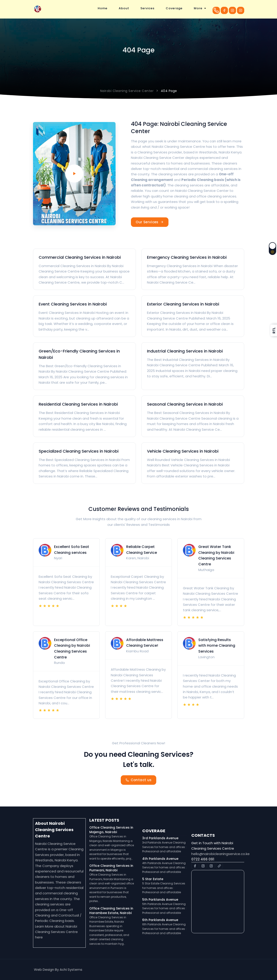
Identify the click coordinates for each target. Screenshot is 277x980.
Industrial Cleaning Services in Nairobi (185, 351)
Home (103, 8)
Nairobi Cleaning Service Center (127, 91)
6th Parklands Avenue (160, 920)
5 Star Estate (153, 879)
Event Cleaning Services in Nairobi (73, 304)
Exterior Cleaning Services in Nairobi (183, 304)
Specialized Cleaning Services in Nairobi (79, 451)
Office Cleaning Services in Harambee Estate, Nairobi (111, 911)
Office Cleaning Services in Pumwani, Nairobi (111, 868)
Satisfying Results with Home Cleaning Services (217, 646)
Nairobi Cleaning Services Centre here (56, 932)
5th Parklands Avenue (160, 900)
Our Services (150, 222)
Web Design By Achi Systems (58, 969)
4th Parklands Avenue (160, 859)
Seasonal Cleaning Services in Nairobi (185, 404)
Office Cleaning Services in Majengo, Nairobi (111, 830)
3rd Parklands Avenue (160, 838)
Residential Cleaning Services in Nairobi (78, 404)
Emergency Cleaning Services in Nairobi (187, 257)
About (124, 8)
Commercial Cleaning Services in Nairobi (80, 257)
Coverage (174, 8)
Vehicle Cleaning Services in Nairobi (183, 451)
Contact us (139, 780)
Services (147, 8)
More (198, 8)
